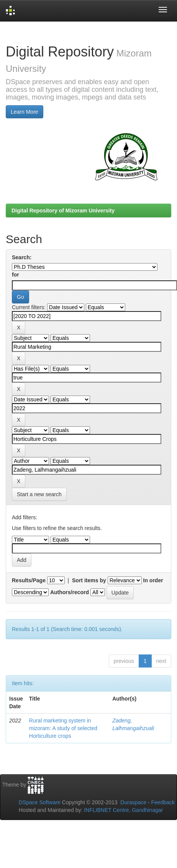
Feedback (163, 802)
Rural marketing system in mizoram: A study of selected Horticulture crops (63, 728)
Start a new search (39, 494)
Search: (22, 257)
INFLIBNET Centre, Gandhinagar (123, 810)
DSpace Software (40, 802)
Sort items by (89, 580)
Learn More (25, 112)
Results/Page (29, 580)
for (16, 275)
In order (153, 580)
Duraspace (133, 802)
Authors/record (70, 592)
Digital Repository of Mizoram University (63, 210)
